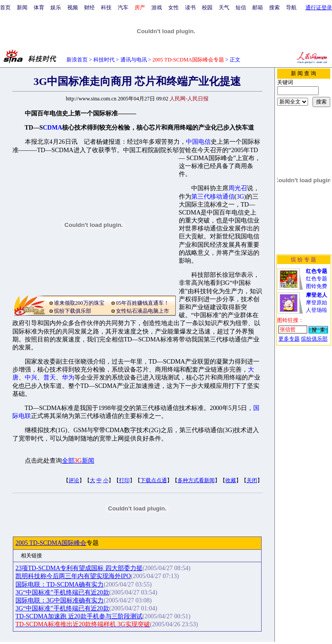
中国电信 (198, 142)
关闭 (252, 480)
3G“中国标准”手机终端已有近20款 (62, 592)
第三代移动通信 (213, 197)
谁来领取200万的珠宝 (79, 303)
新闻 (22, 8)
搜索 (274, 8)
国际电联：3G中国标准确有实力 (60, 600)
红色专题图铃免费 (317, 279)
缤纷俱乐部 (314, 339)
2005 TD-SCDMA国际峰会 (51, 543)
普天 (50, 378)
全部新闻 (78, 461)
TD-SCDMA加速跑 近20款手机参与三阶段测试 (79, 616)
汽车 (123, 8)
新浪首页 (77, 60)
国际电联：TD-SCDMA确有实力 (60, 585)
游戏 (157, 8)
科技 (106, 8)
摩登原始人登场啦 (317, 303)
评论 (74, 480)
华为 (68, 378)
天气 (224, 8)
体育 (39, 8)
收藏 (231, 480)
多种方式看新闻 (196, 480)
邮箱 (258, 8)
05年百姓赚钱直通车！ (143, 303)
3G (240, 197)
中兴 (31, 378)
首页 (5, 8)
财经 (89, 8)
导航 (291, 8)
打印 (124, 480)
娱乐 (56, 8)
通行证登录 (319, 8)
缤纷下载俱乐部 (73, 311)
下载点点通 (154, 480)
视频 (73, 8)
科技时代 (104, 60)
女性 (174, 8)
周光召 (238, 188)
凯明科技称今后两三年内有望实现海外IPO (73, 576)
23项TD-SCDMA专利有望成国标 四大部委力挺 (79, 568)
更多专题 (289, 339)
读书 (190, 8)
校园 (207, 8)
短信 (241, 8)
